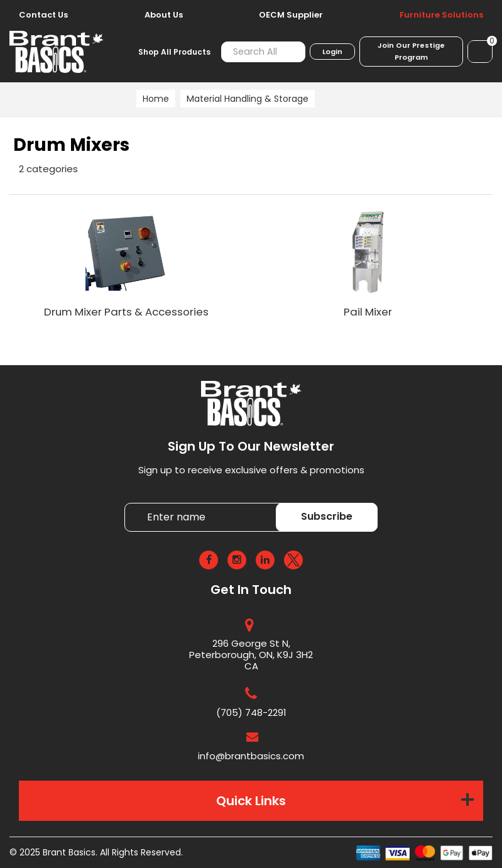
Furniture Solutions (441, 15)
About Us (164, 15)
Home (156, 99)
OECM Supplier (291, 15)
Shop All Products (174, 52)
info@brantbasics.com (251, 756)
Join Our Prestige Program (411, 51)
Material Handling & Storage (248, 99)
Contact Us (43, 15)
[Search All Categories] (263, 52)
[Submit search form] (289, 52)
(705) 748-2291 (251, 712)
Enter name (128, 503)
